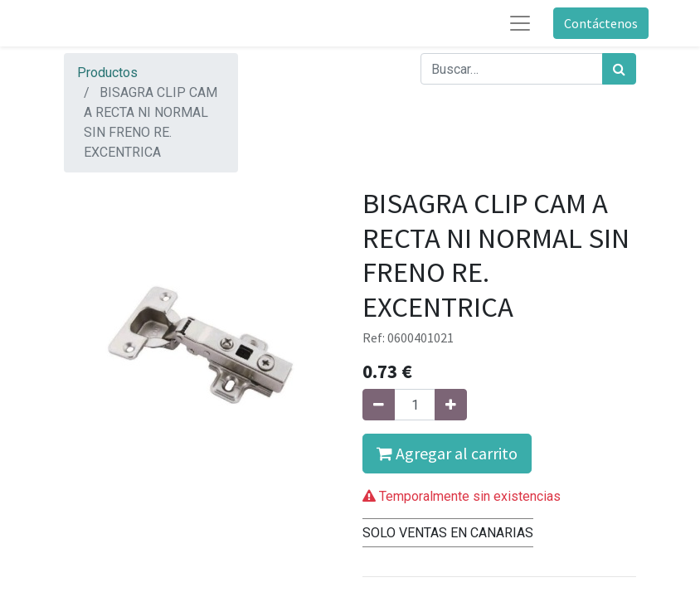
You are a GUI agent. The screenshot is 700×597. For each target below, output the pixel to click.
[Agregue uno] (451, 405)
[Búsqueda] (619, 69)
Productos (107, 73)
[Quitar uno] (379, 405)
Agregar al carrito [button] (447, 453)
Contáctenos (601, 23)
